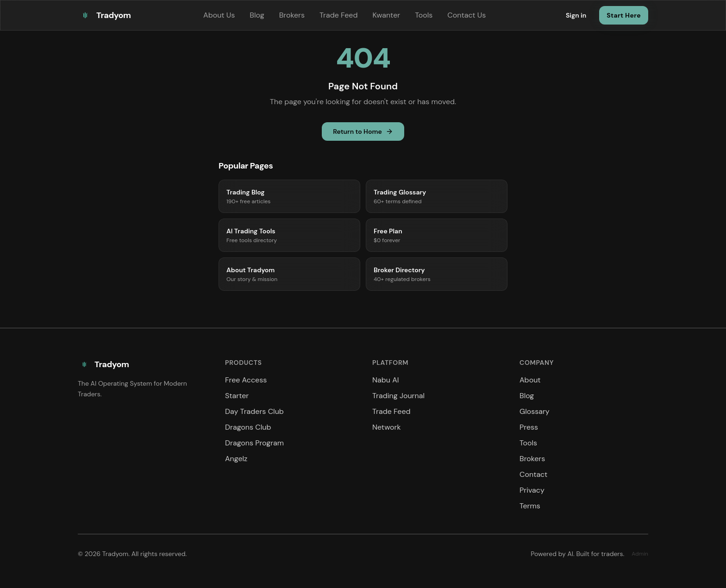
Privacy (532, 490)
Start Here (624, 15)
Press (529, 427)
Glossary (535, 411)
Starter (237, 396)
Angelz (236, 459)
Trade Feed (339, 15)
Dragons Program (254, 443)
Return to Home (363, 131)
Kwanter (386, 15)
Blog (257, 15)
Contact (533, 474)
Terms (530, 506)
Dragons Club (248, 427)
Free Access (246, 380)
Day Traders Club (254, 411)
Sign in (576, 15)
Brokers (292, 15)
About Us (219, 15)
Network (387, 427)
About (530, 380)
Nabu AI (386, 380)
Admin (640, 554)
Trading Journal (398, 396)
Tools (424, 15)
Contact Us (466, 15)
